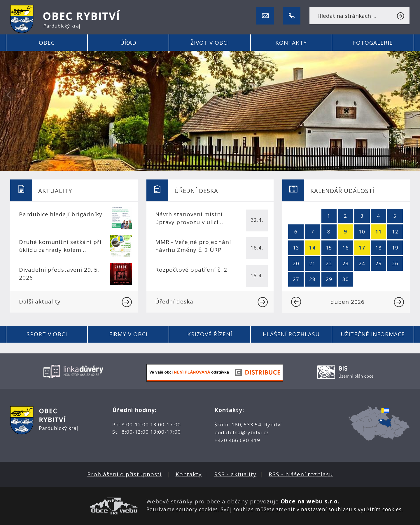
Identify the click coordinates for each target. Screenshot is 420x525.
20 (296, 263)
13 (296, 248)
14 (312, 248)
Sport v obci (47, 334)
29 (329, 279)
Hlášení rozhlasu (291, 334)
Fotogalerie (373, 43)
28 (312, 279)
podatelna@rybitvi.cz (242, 432)
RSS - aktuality (235, 474)
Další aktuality (75, 302)
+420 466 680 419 (237, 440)
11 (379, 232)
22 (329, 263)
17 (362, 248)
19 (395, 248)
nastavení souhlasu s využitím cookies (351, 509)
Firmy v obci (128, 334)
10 (362, 232)
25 (379, 263)
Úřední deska (212, 302)
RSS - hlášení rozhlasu (301, 474)
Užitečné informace (373, 334)
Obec (47, 43)
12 (395, 232)
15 (329, 248)
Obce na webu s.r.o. (310, 501)
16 (346, 248)
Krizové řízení (210, 334)
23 (346, 263)
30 (346, 279)
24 (362, 263)
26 (395, 263)
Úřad (128, 43)
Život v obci (210, 43)
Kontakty (291, 43)
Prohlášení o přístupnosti (124, 474)
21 (312, 263)
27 (296, 279)
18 (379, 248)
